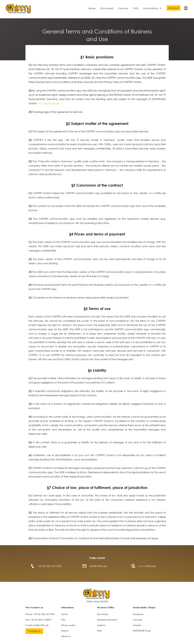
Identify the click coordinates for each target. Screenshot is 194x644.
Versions (123, 8)
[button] (186, 8)
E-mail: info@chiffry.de (37, 625)
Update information (107, 620)
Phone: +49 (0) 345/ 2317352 (40, 614)
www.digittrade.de (48, 103)
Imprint (65, 631)
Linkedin (137, 625)
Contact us (34, 631)
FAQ (136, 8)
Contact (174, 8)
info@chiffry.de (98, 566)
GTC (63, 620)
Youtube (137, 620)
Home (92, 8)
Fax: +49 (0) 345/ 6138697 (39, 620)
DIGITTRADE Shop (142, 631)
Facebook (138, 614)
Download (107, 8)
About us (66, 636)
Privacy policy (69, 625)
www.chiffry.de (147, 566)
